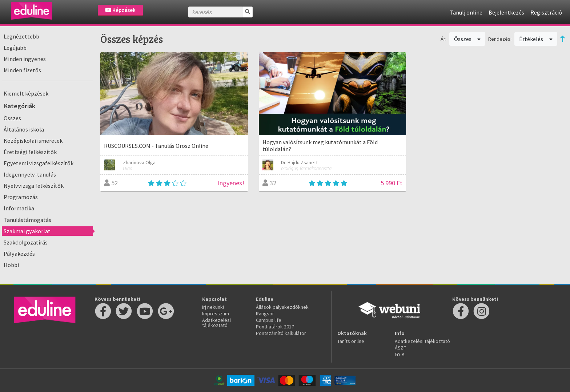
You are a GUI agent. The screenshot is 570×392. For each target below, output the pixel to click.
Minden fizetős (22, 70)
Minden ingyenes (25, 59)
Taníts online (351, 341)
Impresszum (216, 314)
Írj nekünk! (213, 307)
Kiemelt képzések (26, 93)
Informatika (19, 208)
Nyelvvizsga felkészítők (34, 186)
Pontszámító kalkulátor (281, 333)
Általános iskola (24, 129)
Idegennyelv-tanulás (30, 174)
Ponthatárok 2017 (275, 327)
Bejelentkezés (506, 12)
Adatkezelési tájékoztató (216, 323)
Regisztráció (546, 12)
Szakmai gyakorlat (27, 231)
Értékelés (536, 39)
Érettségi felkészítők (30, 152)
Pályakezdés (19, 254)
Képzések (120, 10)
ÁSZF (400, 348)
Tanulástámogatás (27, 220)
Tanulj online (466, 12)
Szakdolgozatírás (26, 242)
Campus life (269, 320)
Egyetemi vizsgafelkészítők (39, 163)
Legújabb (15, 48)
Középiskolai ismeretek (33, 141)
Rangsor (265, 314)
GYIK (400, 354)
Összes (12, 118)
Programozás (21, 197)
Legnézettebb (21, 36)
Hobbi (11, 265)
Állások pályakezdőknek (282, 307)
